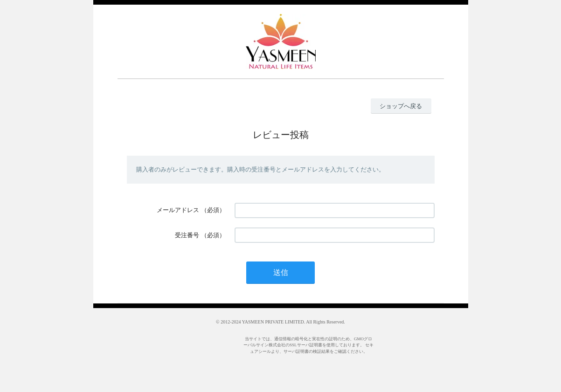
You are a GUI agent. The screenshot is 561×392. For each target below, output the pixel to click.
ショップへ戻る (401, 106)
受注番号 (187, 235)
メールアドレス (178, 210)
